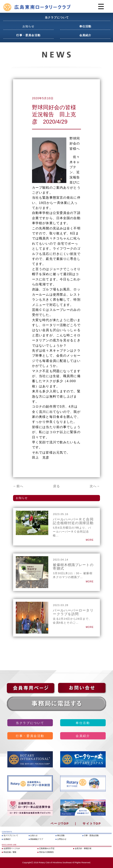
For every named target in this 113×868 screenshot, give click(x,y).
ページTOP (60, 824)
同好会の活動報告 (46, 852)
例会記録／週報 (10, 852)
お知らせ (28, 26)
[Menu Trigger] (101, 6)
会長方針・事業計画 (83, 849)
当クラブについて (57, 18)
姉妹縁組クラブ (37, 839)
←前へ (18, 486)
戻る (56, 486)
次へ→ (95, 486)
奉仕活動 (85, 26)
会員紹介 (85, 35)
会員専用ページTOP (12, 849)
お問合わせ (62, 839)
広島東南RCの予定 (47, 849)
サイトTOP (92, 824)
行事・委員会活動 (28, 35)
